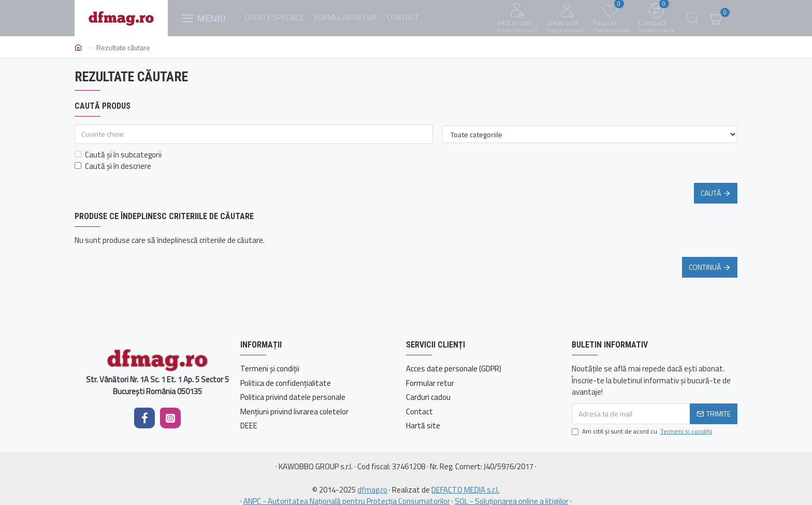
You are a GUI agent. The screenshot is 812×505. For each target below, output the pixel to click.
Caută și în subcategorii (118, 155)
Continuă (705, 267)
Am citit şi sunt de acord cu (643, 431)
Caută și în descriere (113, 166)
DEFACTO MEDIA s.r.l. (465, 490)
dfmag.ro (372, 490)
